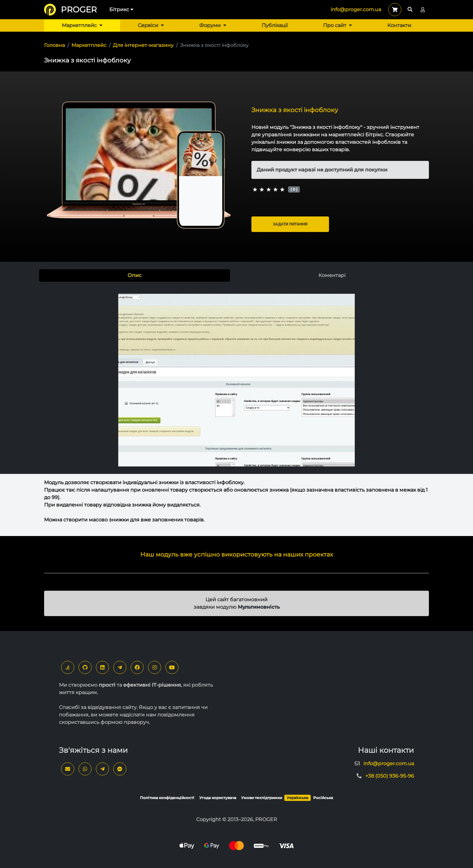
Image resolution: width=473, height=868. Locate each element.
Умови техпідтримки (262, 798)
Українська (297, 798)
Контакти (399, 25)
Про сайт (338, 25)
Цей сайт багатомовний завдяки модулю (237, 603)
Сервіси (151, 25)
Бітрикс (121, 9)
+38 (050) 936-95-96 (390, 776)
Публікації (275, 25)
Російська (323, 798)
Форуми (213, 25)
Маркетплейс (82, 25)
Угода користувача (218, 798)
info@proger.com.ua (356, 9)
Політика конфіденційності (167, 798)
